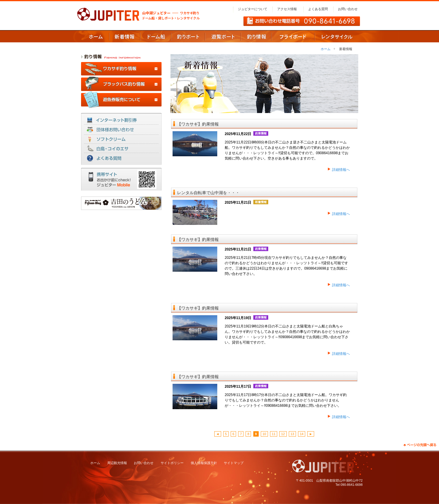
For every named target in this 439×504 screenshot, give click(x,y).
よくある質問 (318, 9)
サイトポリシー (172, 463)
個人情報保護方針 (204, 463)
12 (283, 434)
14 (302, 434)
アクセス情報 (287, 9)
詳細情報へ (341, 170)
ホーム (326, 49)
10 (264, 434)
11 (274, 434)
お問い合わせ (348, 9)
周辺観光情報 (117, 463)
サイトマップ (234, 463)
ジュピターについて (253, 9)
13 (292, 434)
